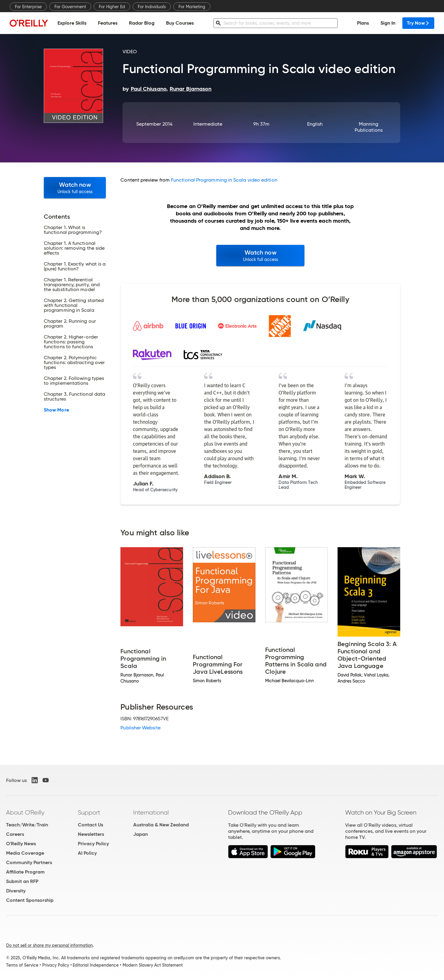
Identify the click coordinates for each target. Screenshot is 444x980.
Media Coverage (25, 853)
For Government (70, 7)
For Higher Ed (112, 7)
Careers (15, 834)
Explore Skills (72, 23)
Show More (56, 410)
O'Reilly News (21, 844)
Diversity (16, 891)
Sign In (388, 23)
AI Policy (87, 853)
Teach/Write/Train (27, 825)
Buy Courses (180, 23)
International (151, 812)
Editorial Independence (96, 965)
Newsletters (91, 834)
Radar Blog (142, 23)
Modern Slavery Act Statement (153, 965)
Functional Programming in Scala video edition (224, 180)
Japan (140, 834)
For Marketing (192, 7)
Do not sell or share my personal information (49, 945)
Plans (363, 23)
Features (108, 23)
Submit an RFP (22, 881)
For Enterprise (28, 7)
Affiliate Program (25, 872)
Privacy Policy (93, 844)
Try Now (418, 23)
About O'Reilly (25, 812)
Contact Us (90, 825)
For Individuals (152, 7)
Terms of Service (22, 965)
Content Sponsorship (30, 900)
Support (89, 812)
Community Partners (29, 862)
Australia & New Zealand (161, 825)
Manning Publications (369, 127)
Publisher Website (140, 728)
